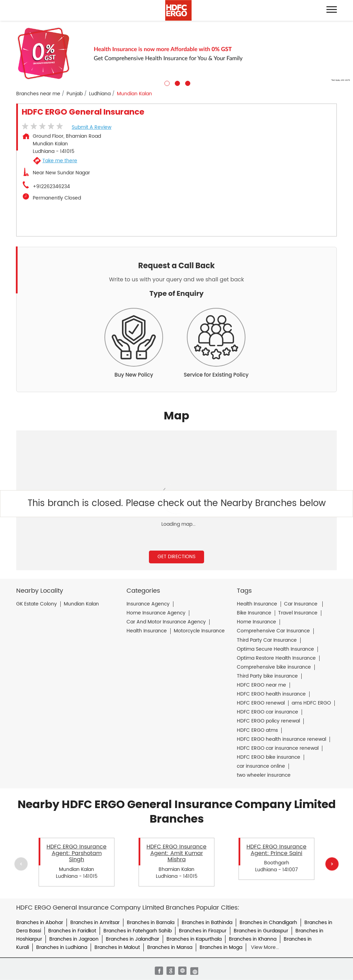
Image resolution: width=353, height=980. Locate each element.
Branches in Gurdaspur (261, 931)
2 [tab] (176, 83)
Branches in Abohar (40, 923)
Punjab (75, 94)
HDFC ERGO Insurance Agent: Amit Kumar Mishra (176, 853)
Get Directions (176, 557)
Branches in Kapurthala (194, 939)
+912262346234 (51, 187)
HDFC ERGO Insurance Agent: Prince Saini (276, 850)
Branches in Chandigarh (268, 923)
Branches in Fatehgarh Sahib (138, 931)
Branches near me (38, 94)
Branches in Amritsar (95, 923)
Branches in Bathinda (207, 923)
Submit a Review (92, 127)
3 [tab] (187, 83)
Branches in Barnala (151, 923)
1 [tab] (166, 83)
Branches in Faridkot (72, 931)
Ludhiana (100, 94)
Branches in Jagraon (74, 939)
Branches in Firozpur (203, 931)
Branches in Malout (117, 947)
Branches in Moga (221, 947)
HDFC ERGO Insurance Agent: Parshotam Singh (77, 853)
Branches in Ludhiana (62, 947)
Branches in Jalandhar (133, 939)
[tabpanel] (176, 53)
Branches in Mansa (170, 947)
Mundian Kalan (81, 604)
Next (332, 864)
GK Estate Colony (37, 604)
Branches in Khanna (253, 939)
